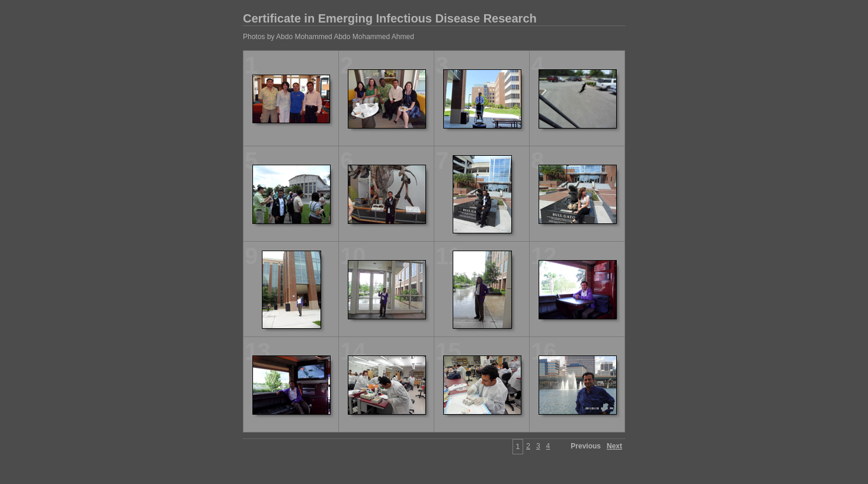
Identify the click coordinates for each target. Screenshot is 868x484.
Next (614, 446)
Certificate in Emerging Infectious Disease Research (390, 18)
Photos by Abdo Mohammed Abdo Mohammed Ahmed (329, 37)
